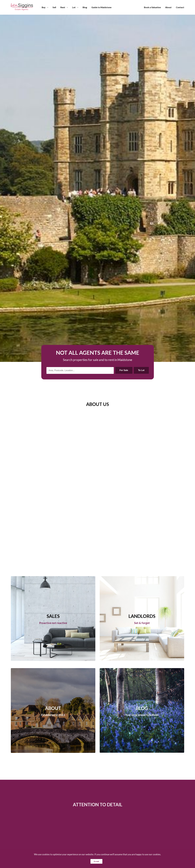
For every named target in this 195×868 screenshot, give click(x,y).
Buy (44, 7)
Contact (180, 7)
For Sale (124, 370)
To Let (141, 370)
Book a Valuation (152, 7)
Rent (63, 7)
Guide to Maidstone (101, 7)
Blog (85, 7)
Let (74, 7)
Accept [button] (96, 861)
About (168, 7)
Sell (54, 7)
